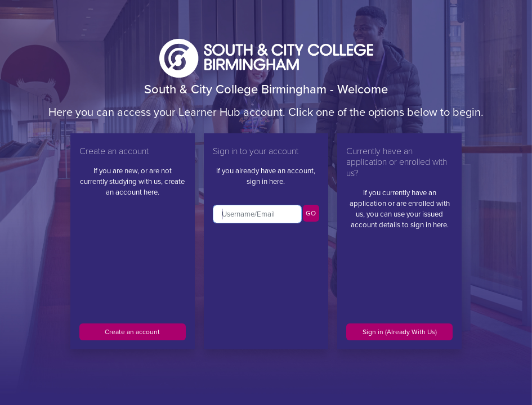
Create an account (132, 332)
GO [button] (311, 213)
